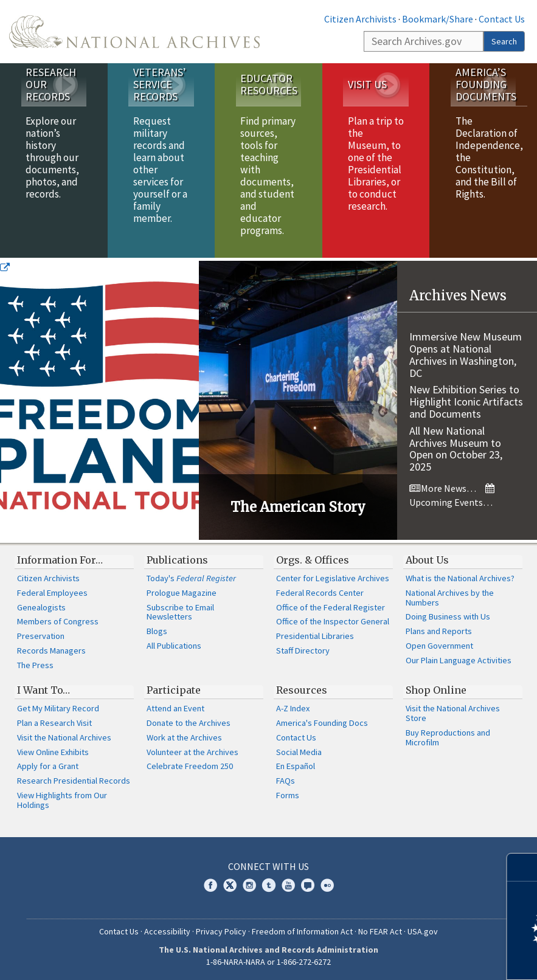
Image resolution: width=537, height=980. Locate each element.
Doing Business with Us (448, 616)
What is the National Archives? (460, 578)
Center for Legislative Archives (333, 578)
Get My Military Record (58, 708)
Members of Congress (58, 621)
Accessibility (167, 931)
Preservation (41, 636)
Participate (174, 690)
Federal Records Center (320, 593)
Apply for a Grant (48, 766)
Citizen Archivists (360, 19)
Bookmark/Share (438, 19)
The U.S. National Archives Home (134, 32)
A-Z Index (293, 708)
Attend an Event (175, 708)
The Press (35, 665)
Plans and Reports (439, 631)
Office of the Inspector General (333, 621)
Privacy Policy (221, 931)
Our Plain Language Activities (459, 660)
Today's (191, 578)
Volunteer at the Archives (192, 752)
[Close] (523, 867)
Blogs (157, 631)
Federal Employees (52, 593)
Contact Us (502, 19)
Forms (288, 795)
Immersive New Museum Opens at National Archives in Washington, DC (466, 354)
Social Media (299, 752)
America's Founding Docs (322, 723)
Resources (302, 690)
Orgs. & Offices (313, 560)
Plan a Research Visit (54, 723)
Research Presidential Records (74, 781)
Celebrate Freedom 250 (190, 766)
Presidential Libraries (315, 636)
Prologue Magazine (182, 593)
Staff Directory (303, 650)
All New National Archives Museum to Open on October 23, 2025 (456, 449)
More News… (443, 488)
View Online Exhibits (53, 752)
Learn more (429, 958)
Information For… (60, 560)
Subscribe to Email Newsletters (180, 612)
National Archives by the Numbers (450, 598)
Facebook (210, 885)
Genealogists (41, 607)
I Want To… (43, 690)
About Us (427, 560)
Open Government (439, 646)
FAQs (286, 781)
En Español (296, 766)
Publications (177, 560)
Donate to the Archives (189, 723)
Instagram (249, 885)
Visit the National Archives (64, 737)
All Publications (174, 646)
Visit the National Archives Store (453, 713)
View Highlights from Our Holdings (62, 800)
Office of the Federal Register (331, 607)
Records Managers (51, 650)
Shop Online (436, 690)
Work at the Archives (184, 737)
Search (504, 41)
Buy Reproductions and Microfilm (448, 737)
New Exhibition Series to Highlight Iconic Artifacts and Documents (466, 402)
